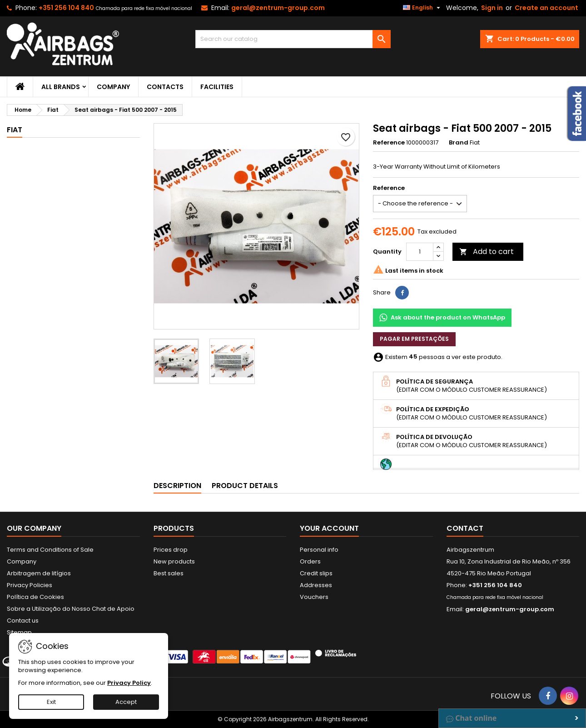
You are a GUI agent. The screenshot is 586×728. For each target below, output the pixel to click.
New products (174, 561)
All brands (61, 87)
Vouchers (314, 597)
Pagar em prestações (414, 339)
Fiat (15, 130)
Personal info (319, 550)
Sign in (492, 8)
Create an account (546, 8)
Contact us (23, 621)
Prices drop (171, 550)
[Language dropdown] (423, 8)
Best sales (169, 573)
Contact (465, 528)
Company (113, 87)
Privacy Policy (129, 683)
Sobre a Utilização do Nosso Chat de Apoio (71, 609)
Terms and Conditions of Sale (50, 550)
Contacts (165, 87)
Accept (126, 702)
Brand (459, 143)
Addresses (316, 585)
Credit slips (316, 573)
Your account (329, 528)
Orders (310, 561)
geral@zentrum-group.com (278, 8)
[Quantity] (420, 252)
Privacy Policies (30, 585)
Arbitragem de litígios (39, 573)
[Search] (293, 39)
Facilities (217, 87)
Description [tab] (177, 486)
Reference (389, 143)
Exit (51, 702)
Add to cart (487, 252)
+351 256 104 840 (66, 8)
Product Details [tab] (245, 486)
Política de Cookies (35, 597)
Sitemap (19, 632)
